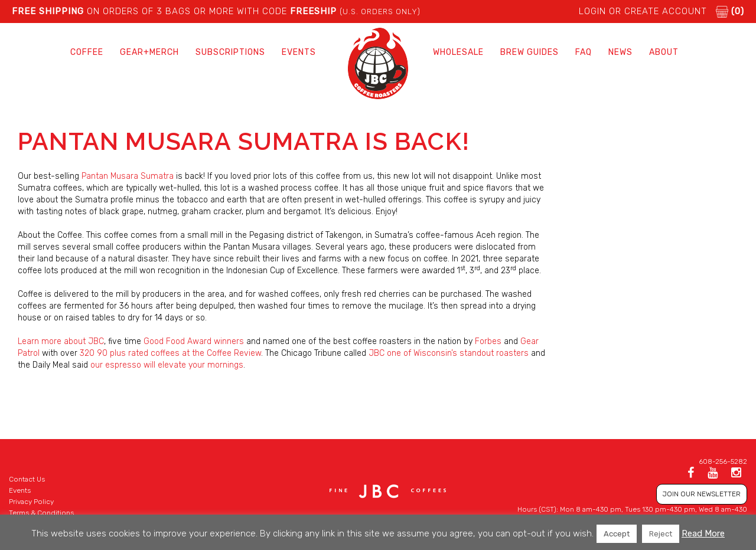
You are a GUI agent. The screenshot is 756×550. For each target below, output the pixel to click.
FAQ (584, 52)
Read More (703, 533)
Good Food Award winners (194, 341)
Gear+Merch (149, 52)
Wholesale (458, 52)
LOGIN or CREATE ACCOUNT (643, 11)
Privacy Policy (31, 502)
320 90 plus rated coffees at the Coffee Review (170, 353)
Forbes (488, 341)
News (620, 52)
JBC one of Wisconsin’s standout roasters (449, 353)
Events (299, 52)
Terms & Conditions (41, 513)
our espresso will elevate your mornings (167, 365)
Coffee (87, 52)
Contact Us (27, 479)
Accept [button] (617, 534)
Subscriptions (230, 52)
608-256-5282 (723, 461)
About (664, 52)
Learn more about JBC (61, 341)
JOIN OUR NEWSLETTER (702, 494)
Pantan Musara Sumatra (128, 176)
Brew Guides (529, 52)
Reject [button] (661, 534)
